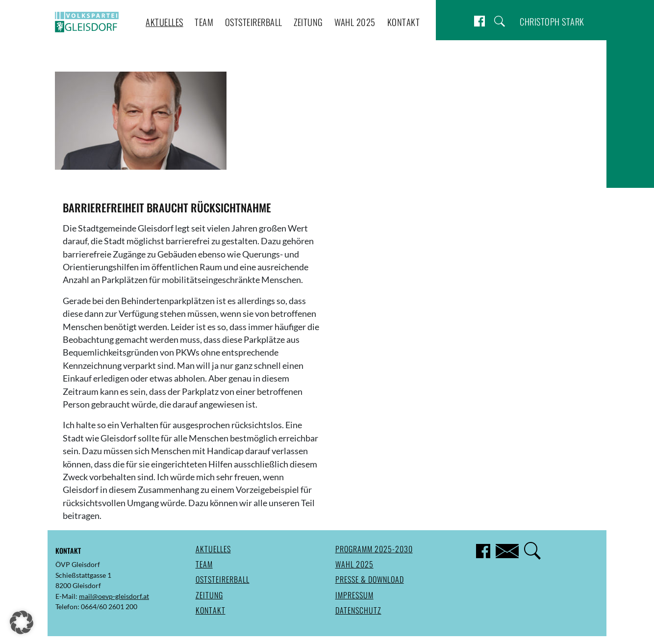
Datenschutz (358, 610)
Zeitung (308, 22)
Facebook (479, 21)
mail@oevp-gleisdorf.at (114, 596)
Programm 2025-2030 (374, 549)
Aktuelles (164, 22)
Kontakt (404, 22)
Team (204, 22)
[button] (22, 622)
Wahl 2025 (355, 22)
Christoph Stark (552, 21)
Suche (500, 21)
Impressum (354, 595)
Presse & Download (370, 579)
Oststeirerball (254, 22)
